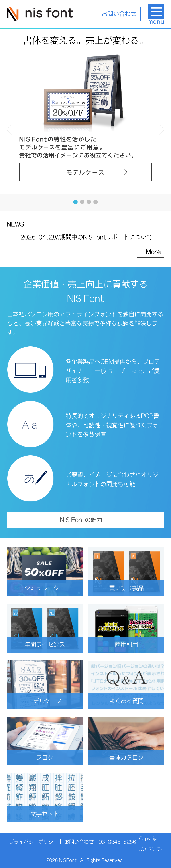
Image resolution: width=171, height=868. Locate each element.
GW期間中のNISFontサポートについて (101, 239)
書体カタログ (133, 758)
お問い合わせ (119, 14)
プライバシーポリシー (34, 842)
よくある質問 (133, 701)
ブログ (56, 758)
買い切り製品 (133, 588)
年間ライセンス (50, 645)
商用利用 (136, 645)
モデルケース (52, 701)
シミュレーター (50, 588)
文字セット (53, 814)
